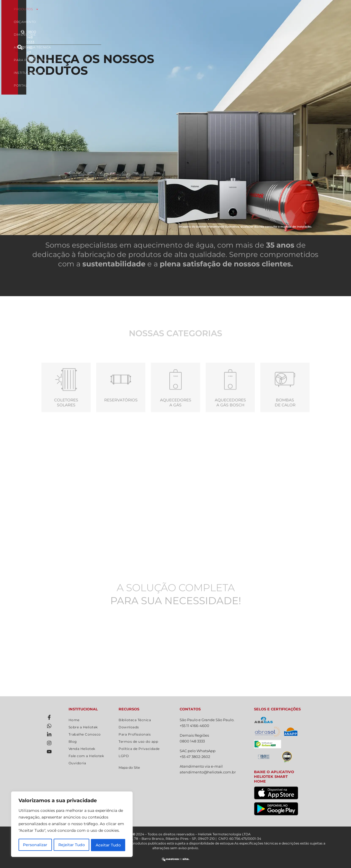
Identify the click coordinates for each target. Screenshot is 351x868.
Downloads (129, 727)
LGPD (124, 756)
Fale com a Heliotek (86, 756)
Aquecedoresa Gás (176, 424)
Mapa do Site (129, 767)
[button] (291, 16)
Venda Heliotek (82, 749)
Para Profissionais (252, 9)
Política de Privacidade (139, 749)
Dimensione (153, 9)
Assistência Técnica (197, 9)
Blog (73, 741)
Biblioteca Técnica (135, 720)
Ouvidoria (77, 763)
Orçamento (116, 9)
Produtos (78, 9)
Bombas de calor (285, 424)
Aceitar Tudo (108, 845)
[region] (72, 825)
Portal (230, 22)
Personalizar (35, 845)
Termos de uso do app (138, 741)
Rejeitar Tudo (72, 845)
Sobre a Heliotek (83, 727)
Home (74, 720)
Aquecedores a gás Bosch (230, 424)
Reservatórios (121, 422)
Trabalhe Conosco (85, 734)
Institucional (118, 22)
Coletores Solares (66, 424)
